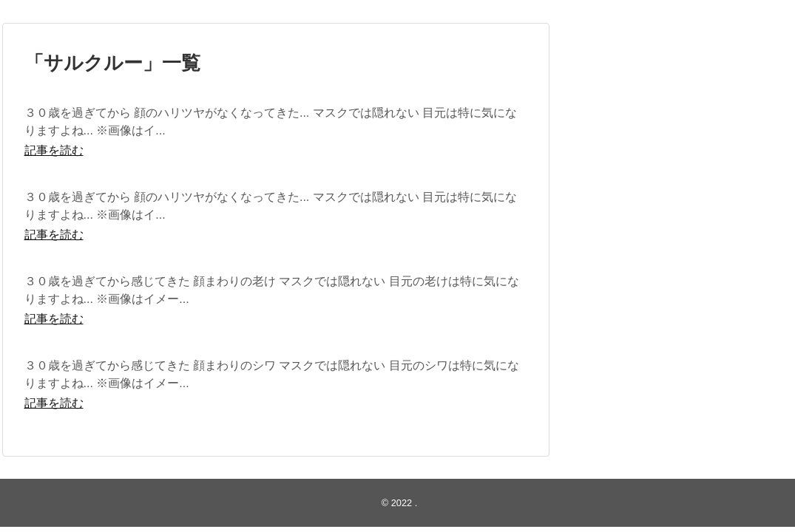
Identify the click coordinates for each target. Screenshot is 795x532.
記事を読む (54, 150)
